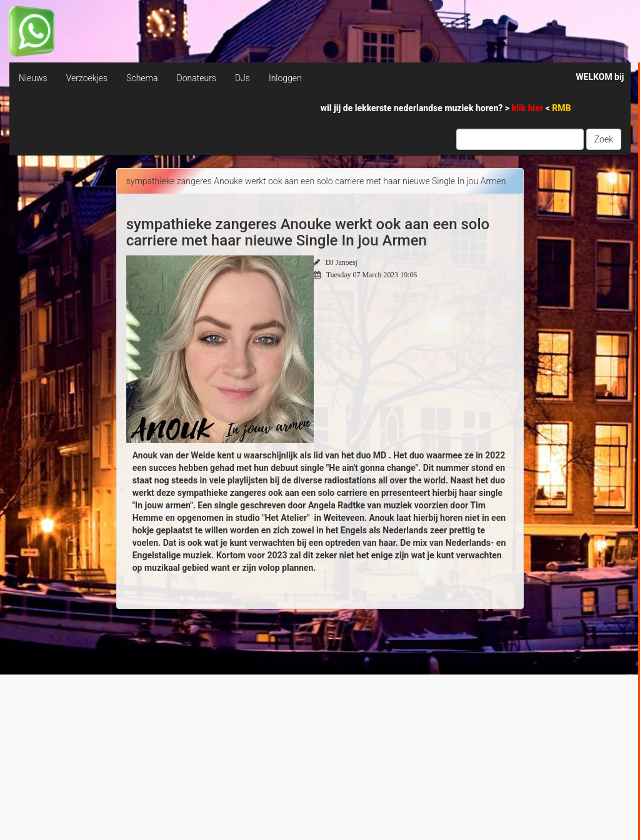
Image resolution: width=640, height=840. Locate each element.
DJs (242, 78)
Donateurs (196, 78)
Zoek (604, 139)
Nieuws (33, 78)
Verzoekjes (87, 78)
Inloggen (285, 78)
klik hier (529, 108)
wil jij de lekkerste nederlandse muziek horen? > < (446, 108)
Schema (142, 78)
